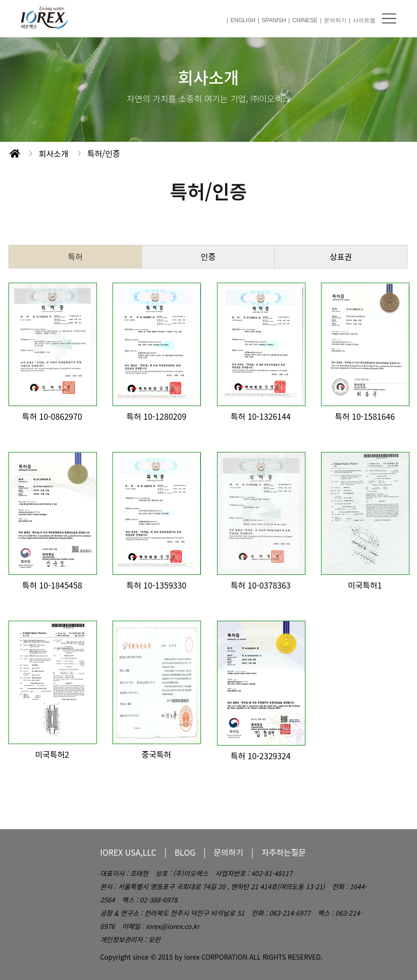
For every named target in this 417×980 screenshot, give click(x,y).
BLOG (185, 852)
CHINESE (305, 20)
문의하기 (335, 20)
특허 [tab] (75, 256)
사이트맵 (364, 20)
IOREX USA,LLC (128, 852)
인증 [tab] (208, 256)
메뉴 (389, 18)
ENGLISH (243, 20)
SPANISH (274, 20)
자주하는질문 (284, 852)
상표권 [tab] (341, 256)
